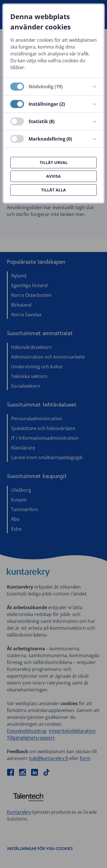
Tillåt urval (54, 162)
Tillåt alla (53, 190)
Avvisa (53, 176)
